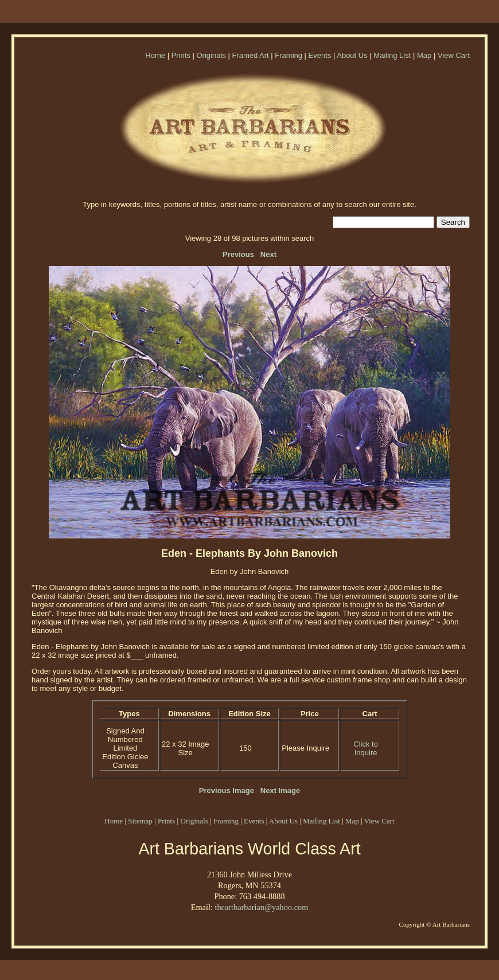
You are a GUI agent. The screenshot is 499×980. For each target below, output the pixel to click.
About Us (352, 55)
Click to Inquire (366, 748)
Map (424, 55)
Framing (289, 55)
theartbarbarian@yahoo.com (261, 907)
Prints (181, 55)
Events (320, 55)
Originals (211, 55)
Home (155, 55)
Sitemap (140, 821)
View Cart (454, 55)
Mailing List (392, 55)
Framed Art (250, 55)
